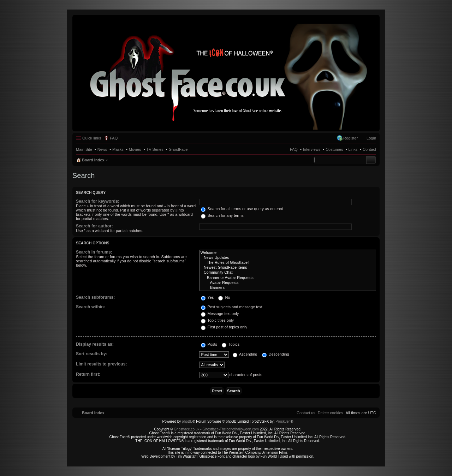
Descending (276, 354)
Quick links (92, 138)
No (224, 297)
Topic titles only (217, 320)
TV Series (155, 149)
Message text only (220, 314)
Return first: (88, 374)
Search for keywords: (98, 201)
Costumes (334, 149)
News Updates (288, 258)
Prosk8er (282, 421)
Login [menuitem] (371, 138)
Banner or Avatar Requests (288, 278)
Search (371, 160)
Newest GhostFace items (288, 268)
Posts (209, 344)
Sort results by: (92, 354)
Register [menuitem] (350, 138)
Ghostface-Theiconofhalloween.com (231, 429)
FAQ (294, 149)
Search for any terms (222, 215)
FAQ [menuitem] (114, 138)
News (102, 149)
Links (353, 149)
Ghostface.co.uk (187, 429)
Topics (231, 344)
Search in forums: (94, 252)
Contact (369, 149)
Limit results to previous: (101, 364)
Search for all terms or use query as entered (242, 209)
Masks (118, 149)
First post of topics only (224, 327)
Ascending (245, 354)
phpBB (187, 421)
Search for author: (94, 226)
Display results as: (95, 344)
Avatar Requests (288, 283)
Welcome (288, 253)
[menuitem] (331, 413)
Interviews (312, 149)
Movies (135, 149)
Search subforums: (95, 297)
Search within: (91, 307)
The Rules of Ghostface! (288, 263)
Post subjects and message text (232, 307)
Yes (207, 297)
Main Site (84, 149)
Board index (93, 160)
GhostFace (178, 149)
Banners (288, 288)
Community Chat (288, 273)
